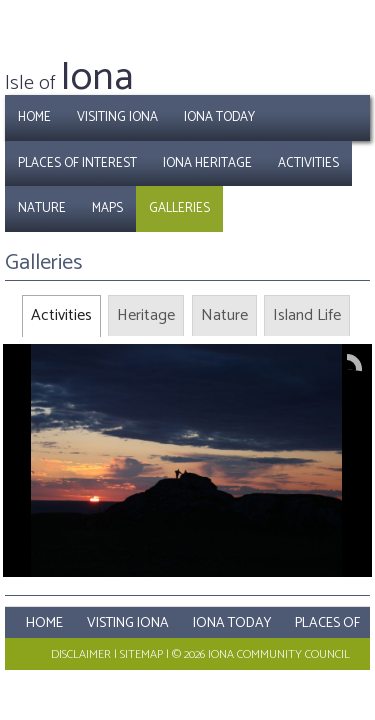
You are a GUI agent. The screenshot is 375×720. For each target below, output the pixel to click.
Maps (107, 208)
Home (34, 117)
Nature (42, 208)
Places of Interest (77, 163)
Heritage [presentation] (146, 315)
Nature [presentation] (224, 315)
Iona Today (219, 117)
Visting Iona (128, 623)
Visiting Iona (117, 117)
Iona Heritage (207, 163)
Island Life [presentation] (307, 315)
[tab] (61, 316)
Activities (308, 163)
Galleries (179, 208)
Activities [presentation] (61, 315)
